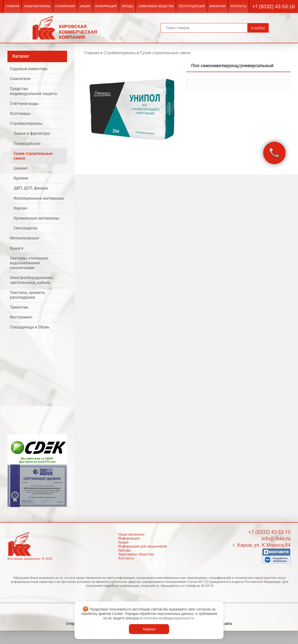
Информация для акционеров (143, 546)
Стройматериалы (26, 123)
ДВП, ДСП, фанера (31, 188)
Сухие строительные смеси (33, 156)
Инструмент (21, 317)
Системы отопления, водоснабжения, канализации (29, 263)
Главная (12, 6)
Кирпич (20, 208)
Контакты (239, 6)
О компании (65, 6)
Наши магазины (37, 6)
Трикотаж (19, 307)
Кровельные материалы (37, 218)
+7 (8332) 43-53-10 (273, 6)
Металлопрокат (25, 238)
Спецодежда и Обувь (30, 327)
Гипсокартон (25, 228)
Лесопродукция (192, 6)
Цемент (21, 168)
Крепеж (21, 178)
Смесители (20, 79)
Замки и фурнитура (32, 133)
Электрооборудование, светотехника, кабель (32, 280)
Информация (106, 6)
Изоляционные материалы (39, 198)
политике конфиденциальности (168, 618)
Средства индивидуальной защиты (34, 91)
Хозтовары (20, 114)
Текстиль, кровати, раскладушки (28, 295)
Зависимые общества (156, 6)
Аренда (127, 6)
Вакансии (218, 6)
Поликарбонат (27, 144)
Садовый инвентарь (29, 69)
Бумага (17, 248)
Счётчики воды (24, 104)
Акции (85, 6)
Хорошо (149, 629)
